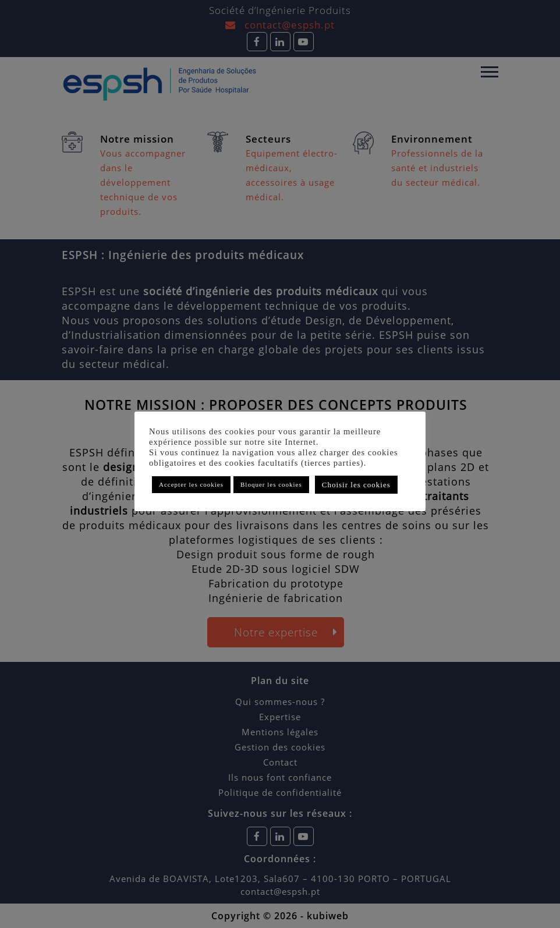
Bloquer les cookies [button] (271, 484)
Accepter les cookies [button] (191, 484)
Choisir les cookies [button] (356, 485)
